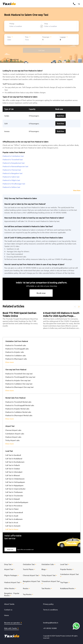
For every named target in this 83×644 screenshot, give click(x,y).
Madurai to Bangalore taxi (12, 173)
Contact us (8, 610)
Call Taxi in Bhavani (13, 475)
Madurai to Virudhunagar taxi (14, 184)
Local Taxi (9, 451)
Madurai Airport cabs (13, 437)
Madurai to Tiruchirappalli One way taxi (20, 377)
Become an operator (13, 623)
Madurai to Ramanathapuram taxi (15, 166)
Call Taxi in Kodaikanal (14, 458)
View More (77, 190)
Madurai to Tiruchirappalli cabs (17, 349)
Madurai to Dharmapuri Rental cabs (19, 415)
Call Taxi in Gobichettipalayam (17, 502)
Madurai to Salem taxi (11, 177)
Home (7, 615)
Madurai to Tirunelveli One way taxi (19, 374)
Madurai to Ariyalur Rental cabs (17, 409)
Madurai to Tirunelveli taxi (13, 159)
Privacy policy (48, 604)
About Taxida (9, 604)
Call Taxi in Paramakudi (14, 512)
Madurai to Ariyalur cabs (15, 352)
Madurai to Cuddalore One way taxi (19, 384)
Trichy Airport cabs (12, 440)
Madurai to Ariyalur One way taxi (18, 380)
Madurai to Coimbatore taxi (13, 156)
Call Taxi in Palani (12, 509)
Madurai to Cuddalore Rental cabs (18, 412)
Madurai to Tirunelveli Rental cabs (18, 402)
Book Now (61, 116)
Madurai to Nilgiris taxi (11, 180)
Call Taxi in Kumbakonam (15, 462)
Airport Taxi (10, 426)
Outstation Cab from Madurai (17, 341)
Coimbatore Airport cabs (15, 434)
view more (10, 362)
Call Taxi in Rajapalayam (14, 485)
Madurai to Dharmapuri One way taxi (19, 387)
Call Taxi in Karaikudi (13, 455)
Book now (41, 293)
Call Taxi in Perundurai (14, 506)
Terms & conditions (50, 610)
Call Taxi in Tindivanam (14, 492)
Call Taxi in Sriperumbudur (15, 489)
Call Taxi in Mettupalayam (15, 482)
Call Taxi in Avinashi (13, 526)
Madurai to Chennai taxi (12, 170)
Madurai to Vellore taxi (11, 187)
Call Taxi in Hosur (12, 529)
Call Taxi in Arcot (12, 522)
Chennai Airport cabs (13, 430)
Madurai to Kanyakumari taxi (14, 163)
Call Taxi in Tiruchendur (14, 495)
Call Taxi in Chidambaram (15, 479)
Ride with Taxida (11, 628)
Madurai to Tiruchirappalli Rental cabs (20, 405)
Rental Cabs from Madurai (15, 398)
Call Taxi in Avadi (12, 516)
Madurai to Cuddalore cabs (16, 355)
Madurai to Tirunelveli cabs (16, 345)
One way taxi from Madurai (16, 369)
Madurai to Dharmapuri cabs (16, 359)
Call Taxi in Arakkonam (14, 519)
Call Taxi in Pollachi (13, 465)
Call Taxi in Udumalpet (14, 472)
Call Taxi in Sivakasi (13, 469)
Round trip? (13, 59)
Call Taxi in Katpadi (12, 499)
